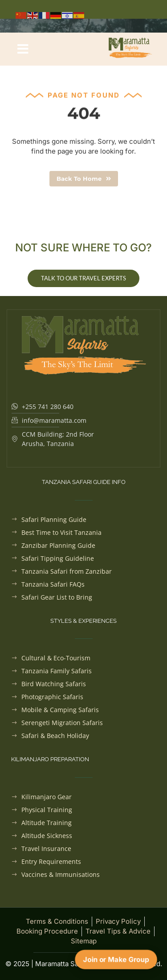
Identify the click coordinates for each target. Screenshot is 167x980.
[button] (23, 49)
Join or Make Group (116, 959)
